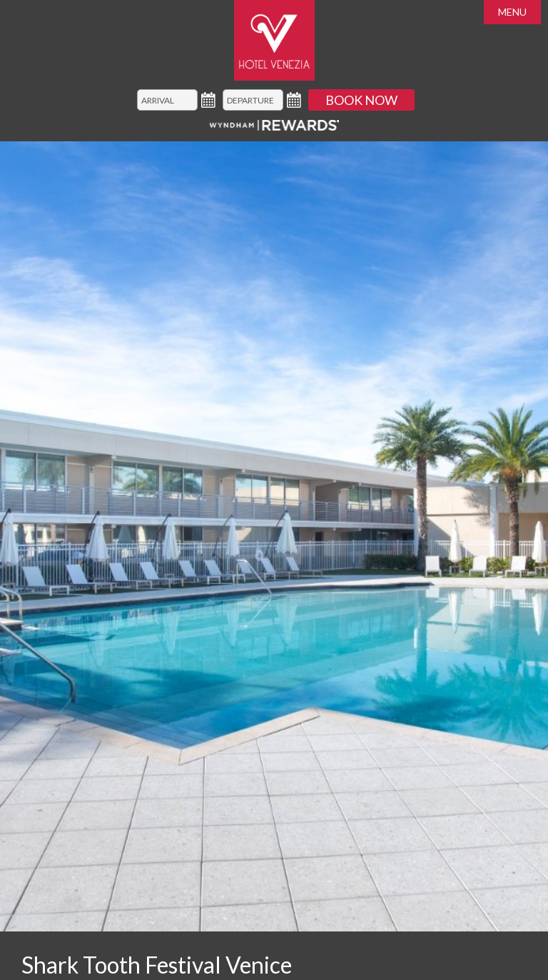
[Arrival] (167, 100)
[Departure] (253, 100)
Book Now (361, 100)
